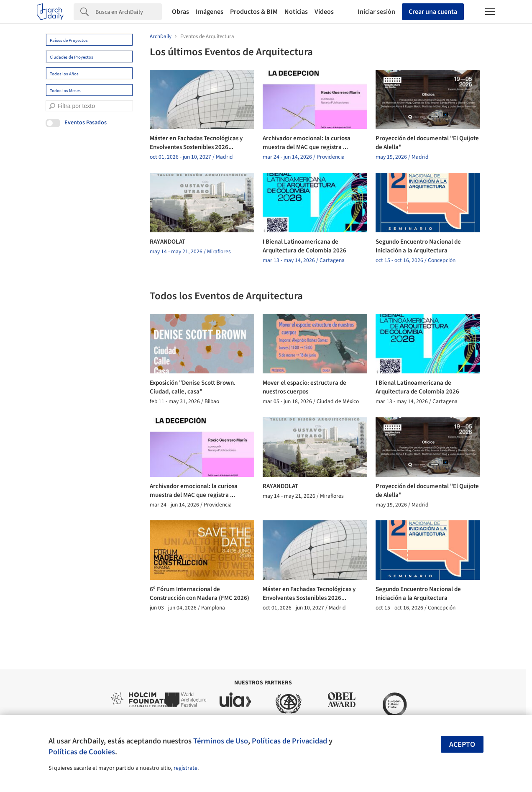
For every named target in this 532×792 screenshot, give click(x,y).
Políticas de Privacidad (289, 741)
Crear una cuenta (433, 12)
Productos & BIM (254, 12)
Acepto (462, 744)
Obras (180, 12)
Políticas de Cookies (82, 752)
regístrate (185, 768)
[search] (52, 106)
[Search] (129, 12)
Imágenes (210, 12)
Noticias (296, 12)
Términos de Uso (221, 741)
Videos (324, 12)
